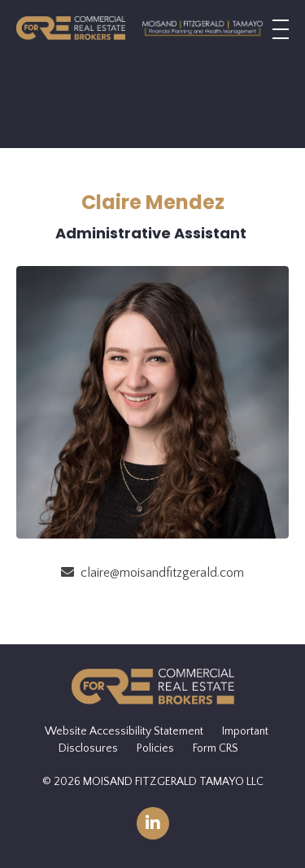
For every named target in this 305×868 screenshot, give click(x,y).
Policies (155, 748)
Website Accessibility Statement (124, 731)
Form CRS (216, 748)
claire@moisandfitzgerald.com (162, 573)
